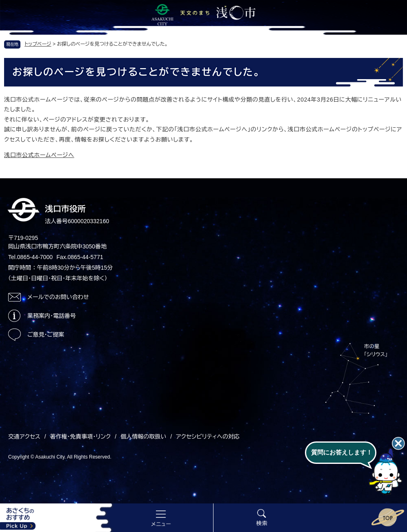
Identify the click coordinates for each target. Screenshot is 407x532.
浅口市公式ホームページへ (39, 155)
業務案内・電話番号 (52, 316)
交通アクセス (24, 437)
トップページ (38, 44)
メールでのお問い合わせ (58, 297)
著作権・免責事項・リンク (81, 437)
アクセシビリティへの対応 (208, 437)
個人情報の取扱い (143, 437)
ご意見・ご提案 (46, 335)
